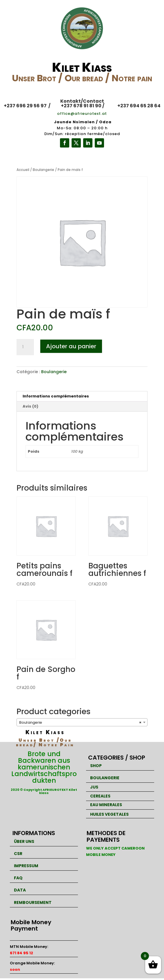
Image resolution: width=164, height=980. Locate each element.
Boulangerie (43, 170)
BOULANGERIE (105, 778)
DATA (20, 890)
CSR (18, 854)
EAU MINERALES (106, 805)
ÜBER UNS (24, 841)
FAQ (18, 878)
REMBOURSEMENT (33, 902)
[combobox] (82, 722)
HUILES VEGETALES (109, 814)
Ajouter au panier (71, 346)
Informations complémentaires (56, 396)
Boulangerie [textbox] (80, 723)
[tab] (82, 396)
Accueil (23, 170)
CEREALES (100, 796)
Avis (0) (30, 406)
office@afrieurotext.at (82, 114)
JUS (94, 787)
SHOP (96, 766)
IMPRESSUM (26, 866)
